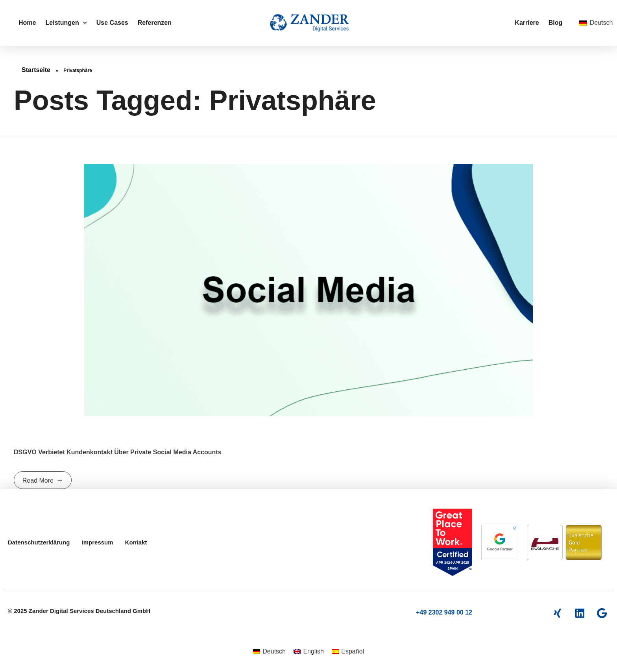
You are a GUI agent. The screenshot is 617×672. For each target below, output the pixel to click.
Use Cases (112, 23)
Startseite (36, 70)
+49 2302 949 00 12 (444, 612)
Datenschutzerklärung (39, 542)
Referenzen (155, 23)
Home (27, 23)
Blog (556, 23)
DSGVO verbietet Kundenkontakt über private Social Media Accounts (118, 452)
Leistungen (66, 23)
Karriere (527, 23)
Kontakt (136, 542)
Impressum (98, 542)
